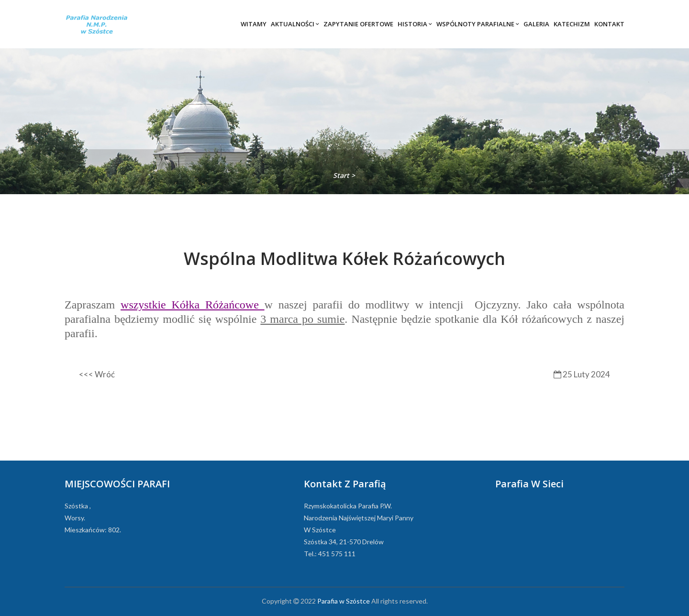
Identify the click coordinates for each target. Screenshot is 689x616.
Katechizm (572, 24)
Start (342, 175)
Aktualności (295, 24)
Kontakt (609, 24)
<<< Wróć (97, 374)
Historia (415, 24)
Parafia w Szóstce (344, 601)
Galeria (536, 24)
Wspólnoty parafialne (478, 24)
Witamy (254, 24)
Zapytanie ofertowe (358, 24)
